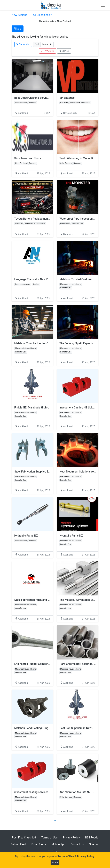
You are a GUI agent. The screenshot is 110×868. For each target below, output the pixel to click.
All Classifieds (41, 15)
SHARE (64, 51)
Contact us (77, 844)
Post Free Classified (24, 838)
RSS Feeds (92, 838)
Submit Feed (18, 844)
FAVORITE (48, 51)
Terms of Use (49, 838)
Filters (18, 29)
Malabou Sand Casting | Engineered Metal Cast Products (49, 728)
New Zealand (19, 15)
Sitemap (94, 844)
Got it (55, 863)
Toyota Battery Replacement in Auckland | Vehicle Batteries (50, 219)
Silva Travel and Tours (28, 158)
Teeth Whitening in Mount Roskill (79, 158)
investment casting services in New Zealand (41, 792)
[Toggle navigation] (103, 5)
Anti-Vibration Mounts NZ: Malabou (81, 792)
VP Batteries (67, 98)
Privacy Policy (71, 838)
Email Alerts (39, 844)
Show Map (23, 44)
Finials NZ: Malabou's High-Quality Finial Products (45, 408)
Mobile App (58, 844)
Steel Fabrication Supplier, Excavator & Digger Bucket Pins (50, 472)
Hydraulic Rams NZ (26, 536)
